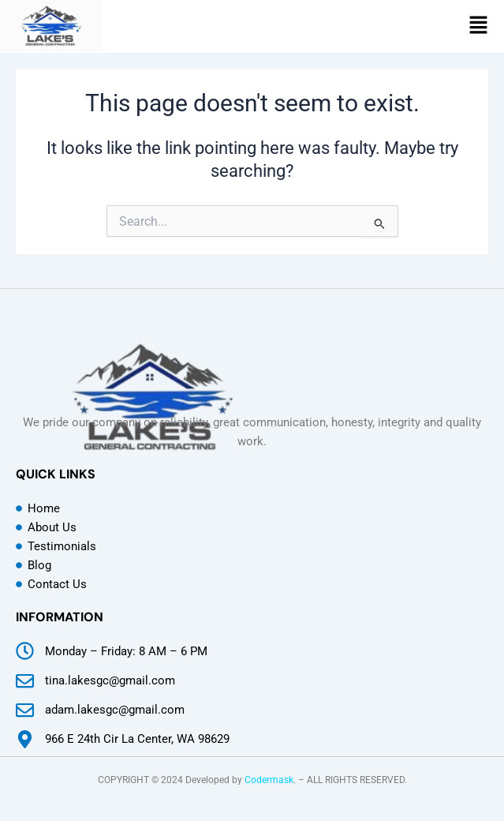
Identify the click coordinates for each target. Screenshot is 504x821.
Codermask (269, 780)
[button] (478, 26)
